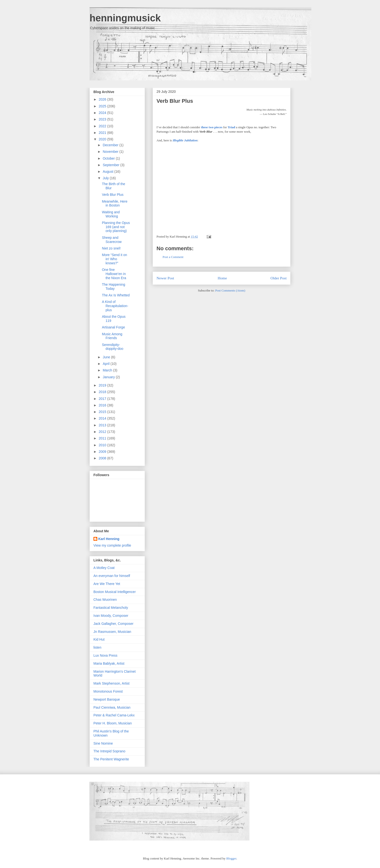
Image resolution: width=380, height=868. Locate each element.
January (109, 377)
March (108, 370)
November (111, 152)
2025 (103, 106)
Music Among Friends (112, 336)
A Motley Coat (104, 568)
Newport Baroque (107, 699)
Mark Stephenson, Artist (112, 683)
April (107, 364)
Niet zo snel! (111, 248)
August (108, 172)
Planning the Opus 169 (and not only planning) (116, 227)
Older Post (279, 278)
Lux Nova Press (105, 655)
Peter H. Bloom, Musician (113, 723)
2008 (103, 458)
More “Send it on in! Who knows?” (115, 259)
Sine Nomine (103, 743)
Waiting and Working (111, 214)
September (111, 165)
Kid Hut (99, 639)
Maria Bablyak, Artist (109, 663)
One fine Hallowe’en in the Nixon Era (114, 274)
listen (97, 647)
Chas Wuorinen (105, 600)
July (106, 178)
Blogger (231, 858)
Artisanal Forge (113, 327)
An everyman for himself (112, 576)
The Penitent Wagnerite (111, 759)
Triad (231, 127)
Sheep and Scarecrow (112, 240)
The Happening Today (114, 287)
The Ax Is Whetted (116, 295)
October (109, 158)
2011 (103, 438)
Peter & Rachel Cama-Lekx (114, 715)
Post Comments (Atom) (230, 290)
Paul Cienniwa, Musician (112, 707)
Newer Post (165, 278)
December (111, 145)
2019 (103, 385)
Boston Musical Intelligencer (115, 592)
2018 (103, 392)
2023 (103, 119)
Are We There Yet (107, 584)
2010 (103, 445)
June (107, 357)
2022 (103, 126)
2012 (103, 432)
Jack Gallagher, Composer (113, 624)
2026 (103, 99)
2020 (103, 139)
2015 (103, 412)
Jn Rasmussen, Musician (112, 632)
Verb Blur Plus (175, 101)
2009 (103, 452)
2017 (103, 399)
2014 (103, 418)
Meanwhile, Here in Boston (115, 203)
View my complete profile (112, 545)
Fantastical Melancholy (111, 608)
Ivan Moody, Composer (111, 616)
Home (222, 278)
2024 (103, 113)
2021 (103, 133)
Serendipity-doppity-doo (113, 347)
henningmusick (125, 18)
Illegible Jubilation (185, 140)
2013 (103, 425)
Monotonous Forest (108, 691)
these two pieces (212, 127)
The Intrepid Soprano (109, 751)
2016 (103, 405)
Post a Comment (173, 257)
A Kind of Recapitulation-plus (115, 306)
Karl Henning (109, 539)
